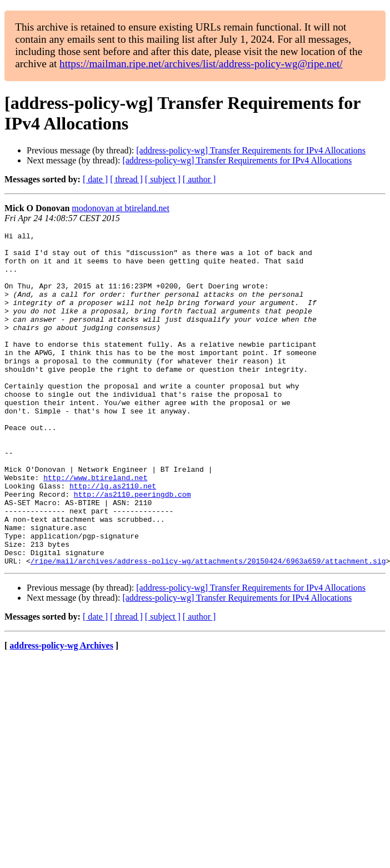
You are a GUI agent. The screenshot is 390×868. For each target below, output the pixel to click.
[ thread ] (126, 179)
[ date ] (95, 179)
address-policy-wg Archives (61, 712)
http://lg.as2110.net (113, 537)
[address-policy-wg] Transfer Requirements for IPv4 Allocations (251, 150)
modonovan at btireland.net (121, 208)
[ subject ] (163, 179)
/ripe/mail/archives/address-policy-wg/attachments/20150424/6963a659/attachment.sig (208, 627)
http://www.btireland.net (95, 527)
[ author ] (199, 179)
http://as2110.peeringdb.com (132, 547)
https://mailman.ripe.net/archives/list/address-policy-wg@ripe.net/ (201, 64)
